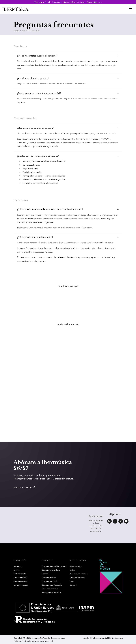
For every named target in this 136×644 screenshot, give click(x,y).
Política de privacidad (100, 638)
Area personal (18, 566)
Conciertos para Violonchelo (52, 585)
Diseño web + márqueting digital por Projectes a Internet (33, 641)
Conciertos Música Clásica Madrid (54, 566)
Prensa (72, 581)
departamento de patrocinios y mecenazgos (73, 257)
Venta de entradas (20, 574)
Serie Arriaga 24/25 (21, 577)
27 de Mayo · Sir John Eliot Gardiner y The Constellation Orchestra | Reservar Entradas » (68, 2)
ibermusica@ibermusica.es (102, 243)
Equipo (72, 570)
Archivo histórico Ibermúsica (51, 592)
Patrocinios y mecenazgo (79, 574)
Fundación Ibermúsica (77, 577)
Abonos (16, 570)
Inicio (16, 31)
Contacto (73, 585)
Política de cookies (116, 638)
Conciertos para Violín (50, 581)
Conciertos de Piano (49, 577)
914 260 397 (96, 516)
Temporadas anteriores (50, 589)
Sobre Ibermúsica (76, 566)
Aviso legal (87, 638)
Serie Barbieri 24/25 (21, 581)
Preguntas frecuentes (21, 585)
